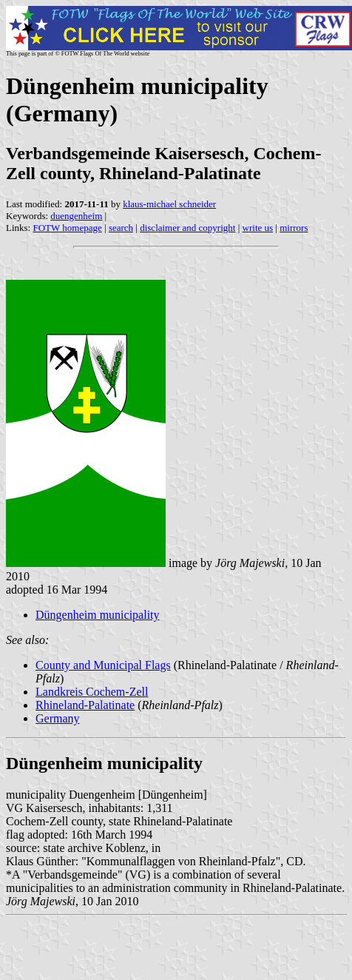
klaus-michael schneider (169, 204)
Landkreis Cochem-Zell (92, 692)
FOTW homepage (67, 228)
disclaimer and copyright (187, 228)
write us (258, 228)
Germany (58, 718)
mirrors (294, 228)
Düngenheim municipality (98, 615)
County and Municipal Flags (103, 665)
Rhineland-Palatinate (85, 705)
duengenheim (76, 216)
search (121, 228)
